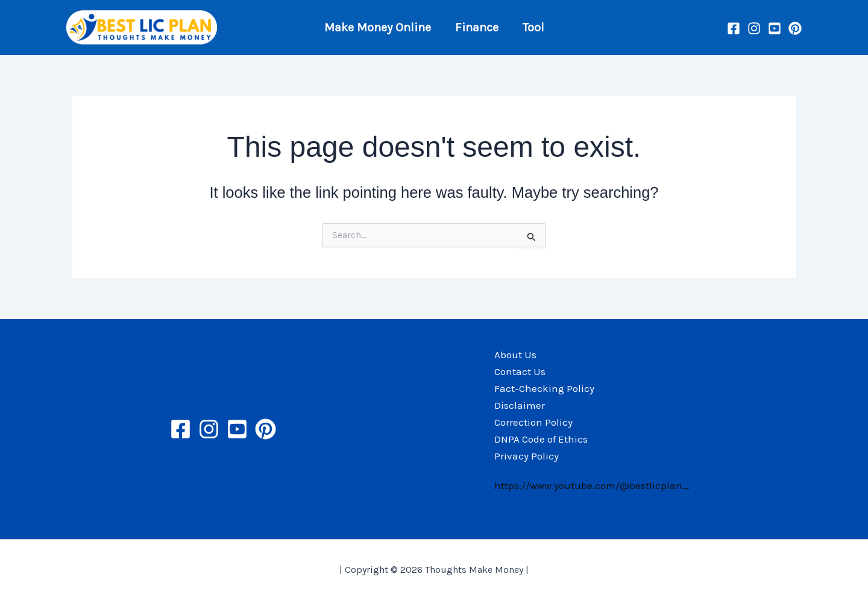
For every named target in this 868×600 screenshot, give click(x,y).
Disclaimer (520, 405)
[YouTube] (775, 28)
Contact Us (520, 371)
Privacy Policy (527, 456)
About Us (515, 355)
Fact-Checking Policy (544, 388)
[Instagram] (754, 28)
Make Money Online (378, 27)
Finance (477, 27)
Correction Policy (533, 422)
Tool (533, 27)
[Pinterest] (795, 28)
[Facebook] (734, 28)
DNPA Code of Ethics (541, 439)
